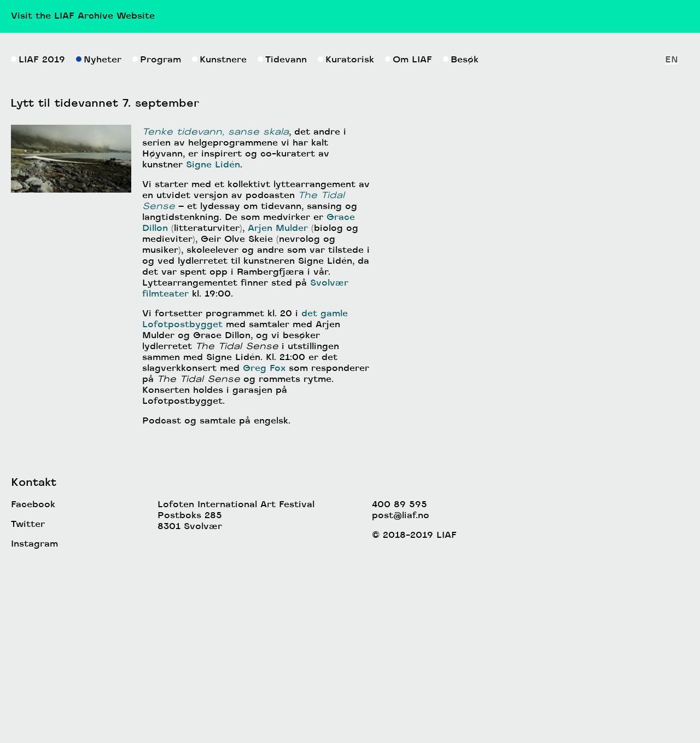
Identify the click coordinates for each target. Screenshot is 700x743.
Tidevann (282, 234)
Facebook (33, 678)
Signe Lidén (213, 339)
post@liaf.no (401, 689)
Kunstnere (219, 234)
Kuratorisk (346, 234)
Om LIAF (409, 234)
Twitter (28, 698)
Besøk (461, 234)
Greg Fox (264, 542)
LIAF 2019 (38, 234)
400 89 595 (399, 678)
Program (157, 234)
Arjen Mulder (278, 402)
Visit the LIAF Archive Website (83, 16)
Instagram (34, 718)
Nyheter (99, 234)
